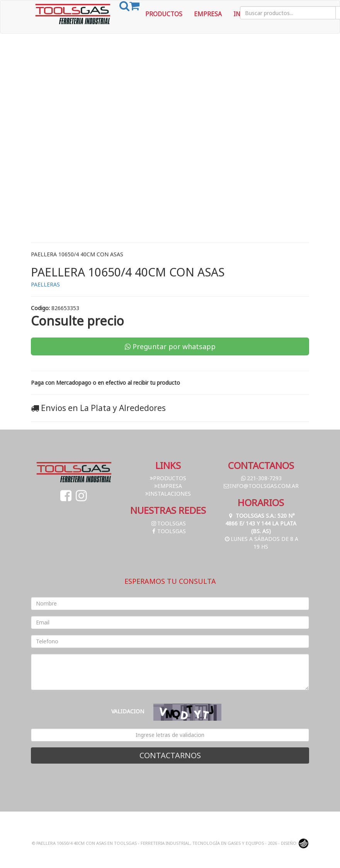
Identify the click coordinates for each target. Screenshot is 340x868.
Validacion (128, 711)
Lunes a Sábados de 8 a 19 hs (261, 543)
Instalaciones (168, 494)
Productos (164, 14)
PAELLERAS (45, 284)
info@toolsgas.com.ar (261, 486)
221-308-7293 (261, 478)
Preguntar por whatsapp (170, 346)
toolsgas (168, 523)
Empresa (208, 14)
